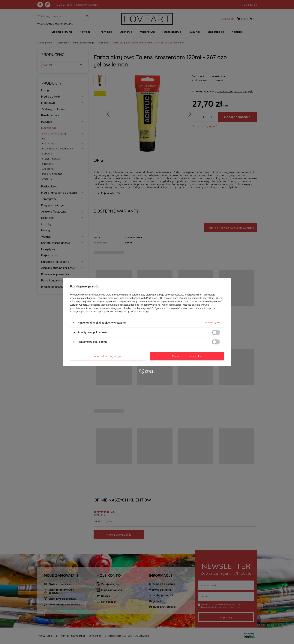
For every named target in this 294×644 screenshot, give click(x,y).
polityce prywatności (107, 301)
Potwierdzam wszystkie (187, 356)
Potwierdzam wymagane (108, 356)
